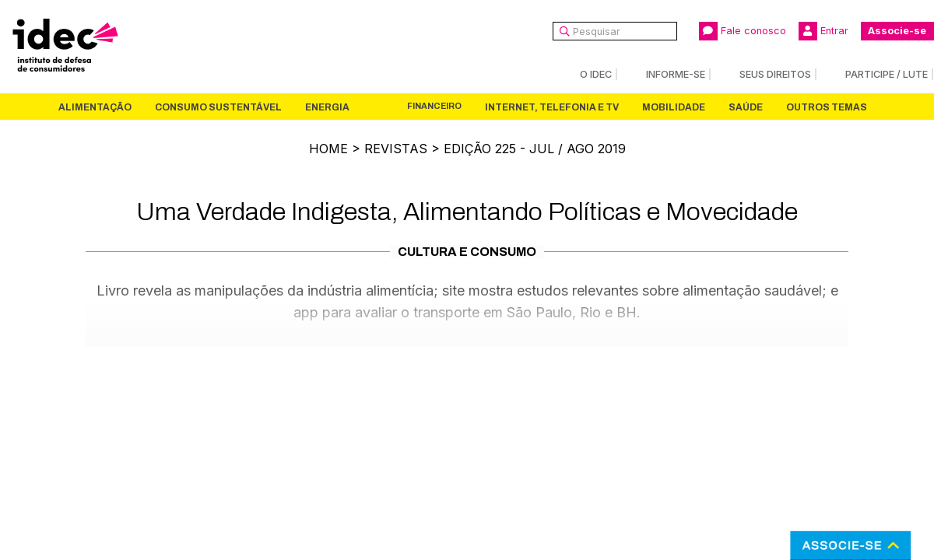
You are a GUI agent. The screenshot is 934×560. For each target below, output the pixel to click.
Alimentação (95, 107)
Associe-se (897, 31)
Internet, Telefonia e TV (552, 107)
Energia (327, 107)
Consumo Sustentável (218, 107)
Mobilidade (674, 107)
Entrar (823, 31)
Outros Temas (827, 107)
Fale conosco (743, 31)
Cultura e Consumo (467, 252)
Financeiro (434, 106)
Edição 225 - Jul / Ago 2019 (535, 149)
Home (328, 149)
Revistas (396, 149)
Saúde (746, 107)
